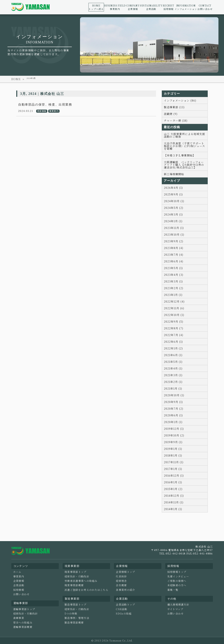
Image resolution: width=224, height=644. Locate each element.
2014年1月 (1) (173, 509)
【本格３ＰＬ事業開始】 (180, 155)
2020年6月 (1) (173, 415)
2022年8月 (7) (174, 328)
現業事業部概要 (74, 585)
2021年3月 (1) (173, 375)
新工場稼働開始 (174, 174)
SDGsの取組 (124, 614)
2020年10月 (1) (174, 395)
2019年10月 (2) (174, 435)
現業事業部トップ (75, 572)
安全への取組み (23, 623)
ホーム (17, 572)
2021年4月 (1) (173, 368)
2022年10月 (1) (174, 315)
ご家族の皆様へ (177, 581)
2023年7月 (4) (174, 255)
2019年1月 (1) (173, 449)
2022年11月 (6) (174, 308)
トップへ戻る (96, 7)
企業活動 (151, 7)
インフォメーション (186, 7)
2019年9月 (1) (173, 442)
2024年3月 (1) (173, 214)
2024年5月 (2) (174, 208)
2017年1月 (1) (173, 469)
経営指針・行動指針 (26, 614)
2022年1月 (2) (173, 348)
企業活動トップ (125, 605)
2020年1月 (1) (173, 422)
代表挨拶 (121, 576)
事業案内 (115, 7)
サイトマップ (175, 609)
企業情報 (133, 7)
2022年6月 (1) (173, 342)
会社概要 (121, 585)
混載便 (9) (171, 114)
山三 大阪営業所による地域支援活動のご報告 (184, 135)
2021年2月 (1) (173, 382)
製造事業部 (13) (174, 107)
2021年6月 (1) (173, 355)
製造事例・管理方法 (77, 618)
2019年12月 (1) (174, 429)
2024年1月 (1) (173, 221)
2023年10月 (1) (174, 234)
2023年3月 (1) (173, 281)
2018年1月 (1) (173, 455)
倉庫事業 (19, 618)
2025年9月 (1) (173, 194)
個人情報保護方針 (178, 605)
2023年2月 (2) (174, 288)
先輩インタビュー (178, 576)
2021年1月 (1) (173, 388)
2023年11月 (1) (174, 228)
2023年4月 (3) (174, 275)
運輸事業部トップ (24, 609)
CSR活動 (121, 609)
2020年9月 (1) (173, 402)
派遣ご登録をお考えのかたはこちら (86, 590)
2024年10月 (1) (174, 201)
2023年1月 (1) (173, 295)
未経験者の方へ (177, 585)
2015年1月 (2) (173, 489)
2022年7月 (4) (174, 335)
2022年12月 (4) (174, 301)
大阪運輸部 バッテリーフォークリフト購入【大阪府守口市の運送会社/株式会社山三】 (184, 165)
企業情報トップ (125, 572)
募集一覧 (173, 590)
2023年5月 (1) (173, 268)
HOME (16, 79)
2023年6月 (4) (174, 261)
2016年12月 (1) (174, 475)
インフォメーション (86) (180, 100)
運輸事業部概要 (23, 627)
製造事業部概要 (74, 623)
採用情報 (168, 7)
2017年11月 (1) (174, 462)
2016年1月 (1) (173, 482)
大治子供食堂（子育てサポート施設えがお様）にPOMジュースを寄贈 (184, 146)
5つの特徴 (71, 614)
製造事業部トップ (75, 605)
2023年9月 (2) (174, 241)
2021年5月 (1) (173, 362)
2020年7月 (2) (174, 409)
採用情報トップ (177, 572)
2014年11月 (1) (174, 502)
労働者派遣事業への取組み (81, 581)
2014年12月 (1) (174, 496)
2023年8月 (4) (174, 248)
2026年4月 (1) (173, 188)
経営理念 (121, 581)
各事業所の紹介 (125, 590)
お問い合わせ (205, 7)
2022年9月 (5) (174, 322)
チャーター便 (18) (176, 120)
